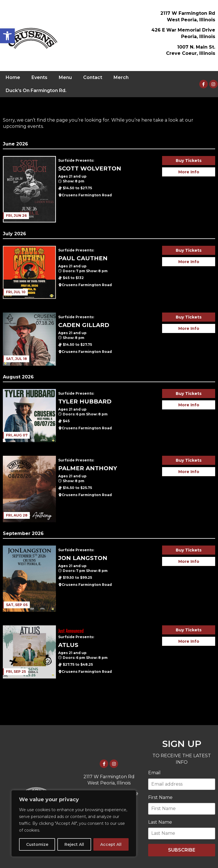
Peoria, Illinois (198, 37)
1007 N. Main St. (196, 47)
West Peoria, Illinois (191, 20)
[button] (7, 36)
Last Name (160, 822)
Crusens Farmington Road (87, 195)
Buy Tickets (189, 161)
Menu (65, 77)
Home (13, 77)
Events (39, 77)
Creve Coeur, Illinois (191, 53)
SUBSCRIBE (182, 850)
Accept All (111, 844)
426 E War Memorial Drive (183, 30)
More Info (189, 172)
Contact (93, 77)
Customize (37, 844)
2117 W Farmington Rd (188, 13)
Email (154, 773)
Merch (121, 77)
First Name (160, 797)
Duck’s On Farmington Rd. (36, 90)
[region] (74, 823)
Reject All (74, 844)
